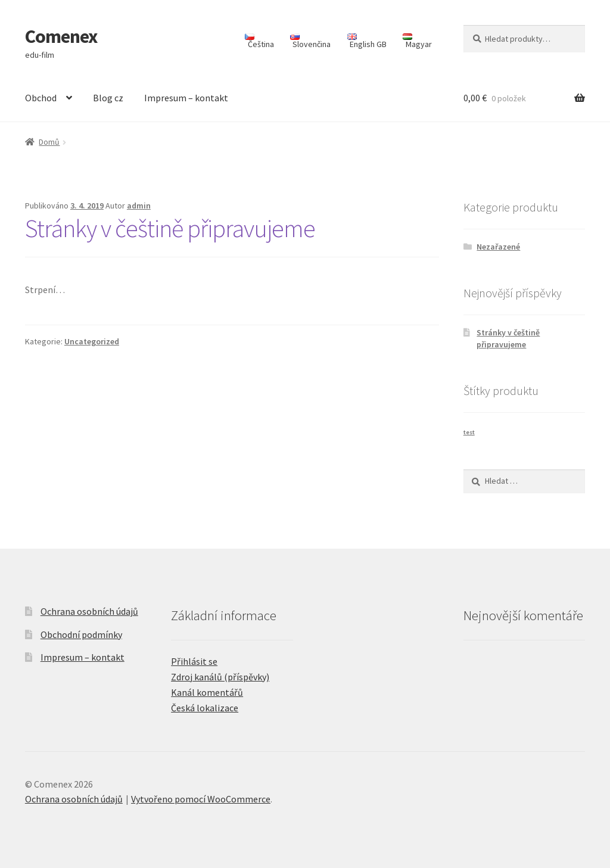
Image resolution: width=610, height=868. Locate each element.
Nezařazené (498, 247)
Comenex (61, 36)
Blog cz (108, 98)
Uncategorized (92, 341)
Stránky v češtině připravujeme (170, 228)
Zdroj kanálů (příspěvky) (220, 677)
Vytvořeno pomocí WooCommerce (201, 799)
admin (139, 206)
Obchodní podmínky (81, 634)
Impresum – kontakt (186, 98)
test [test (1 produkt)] (469, 432)
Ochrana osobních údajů (89, 611)
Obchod (41, 98)
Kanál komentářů (207, 692)
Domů (49, 142)
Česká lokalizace (205, 708)
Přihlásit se (194, 661)
